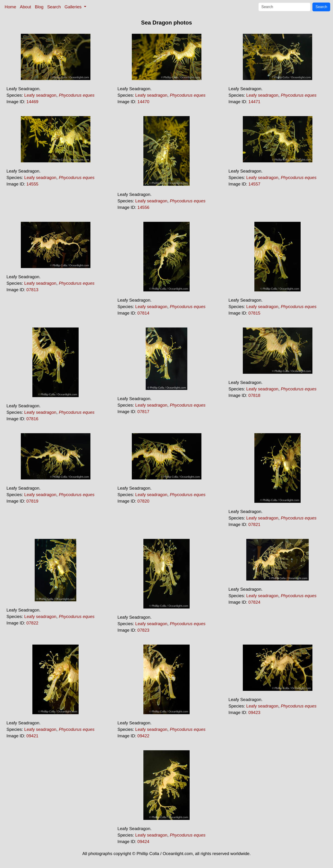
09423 (254, 712)
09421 (32, 736)
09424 (143, 842)
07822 (32, 623)
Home (10, 7)
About (26, 7)
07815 (254, 313)
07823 (143, 630)
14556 (143, 207)
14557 (254, 184)
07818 (254, 395)
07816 (32, 419)
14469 (32, 102)
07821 (254, 524)
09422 (143, 736)
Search (54, 7)
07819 (32, 501)
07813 (32, 290)
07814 (143, 313)
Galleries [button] (74, 7)
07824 (254, 602)
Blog (39, 7)
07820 (143, 501)
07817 (143, 412)
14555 (32, 184)
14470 (143, 102)
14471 (254, 102)
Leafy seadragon (40, 95)
